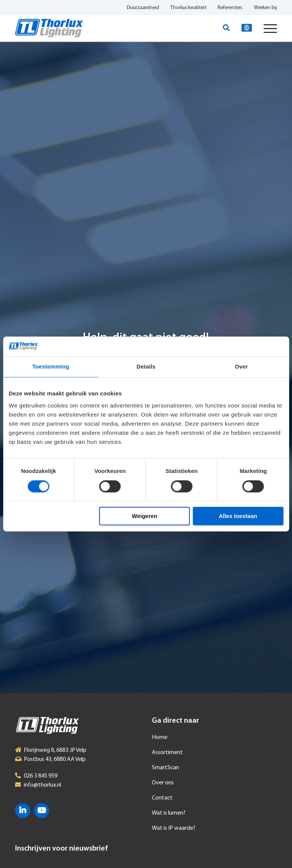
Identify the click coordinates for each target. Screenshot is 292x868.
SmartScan (165, 768)
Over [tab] (242, 367)
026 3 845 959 (41, 776)
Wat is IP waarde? (174, 828)
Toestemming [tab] (51, 367)
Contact (162, 798)
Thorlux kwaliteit (188, 8)
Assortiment (167, 753)
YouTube (42, 810)
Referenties (230, 8)
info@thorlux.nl (42, 785)
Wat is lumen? (169, 813)
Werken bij (265, 8)
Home (160, 737)
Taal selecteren (247, 28)
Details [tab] (146, 367)
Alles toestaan (238, 516)
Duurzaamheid (143, 8)
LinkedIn (23, 810)
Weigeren (144, 516)
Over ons (163, 783)
